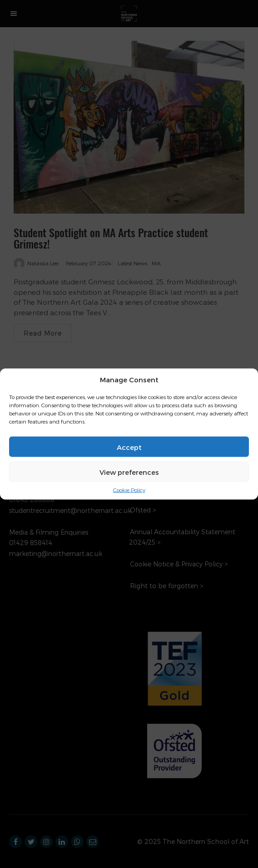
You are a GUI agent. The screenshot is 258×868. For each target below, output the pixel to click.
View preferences (129, 472)
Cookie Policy (129, 490)
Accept (129, 447)
